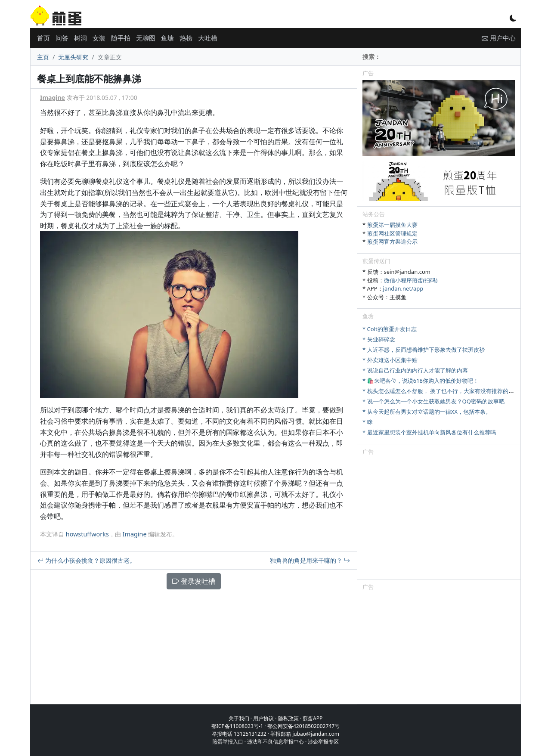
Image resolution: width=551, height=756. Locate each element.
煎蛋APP (313, 718)
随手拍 (121, 38)
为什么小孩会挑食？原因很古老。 (87, 560)
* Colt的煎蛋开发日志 (390, 329)
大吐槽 (208, 38)
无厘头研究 (73, 57)
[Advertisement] (439, 519)
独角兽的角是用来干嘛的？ (310, 560)
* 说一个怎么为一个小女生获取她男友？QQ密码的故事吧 (433, 401)
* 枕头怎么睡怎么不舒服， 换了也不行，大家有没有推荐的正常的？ (447, 391)
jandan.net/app (403, 288)
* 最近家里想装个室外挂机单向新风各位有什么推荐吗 (429, 432)
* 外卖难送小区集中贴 (390, 360)
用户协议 (263, 718)
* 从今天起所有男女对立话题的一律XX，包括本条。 (427, 412)
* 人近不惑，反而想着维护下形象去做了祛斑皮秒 (424, 350)
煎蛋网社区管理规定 (392, 233)
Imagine (53, 98)
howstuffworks (87, 534)
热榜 (186, 38)
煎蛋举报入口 (228, 742)
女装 (99, 38)
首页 (43, 38)
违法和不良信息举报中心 (275, 742)
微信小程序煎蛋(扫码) (411, 280)
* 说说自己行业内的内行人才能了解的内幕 (415, 370)
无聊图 (146, 38)
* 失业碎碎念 (379, 339)
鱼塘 (167, 38)
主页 (43, 57)
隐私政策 (288, 718)
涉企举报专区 (323, 742)
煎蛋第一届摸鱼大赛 (392, 225)
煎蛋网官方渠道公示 (392, 242)
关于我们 (239, 718)
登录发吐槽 (194, 581)
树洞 (80, 38)
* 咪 (368, 422)
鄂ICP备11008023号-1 (237, 726)
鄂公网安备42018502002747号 (303, 726)
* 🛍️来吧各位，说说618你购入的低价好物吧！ (421, 381)
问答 (62, 38)
